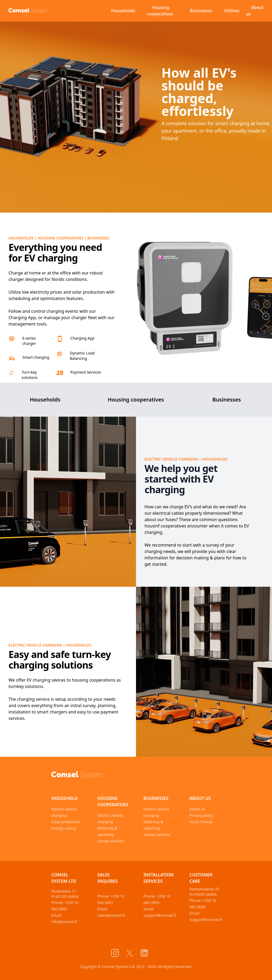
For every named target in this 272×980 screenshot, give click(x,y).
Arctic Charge (201, 822)
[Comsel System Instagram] (118, 953)
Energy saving (63, 828)
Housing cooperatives (160, 11)
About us (255, 11)
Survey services (111, 841)
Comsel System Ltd (64, 878)
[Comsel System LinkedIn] (147, 953)
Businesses (201, 11)
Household (65, 798)
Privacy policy (201, 815)
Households (123, 11)
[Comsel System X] (133, 953)
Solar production (66, 822)
